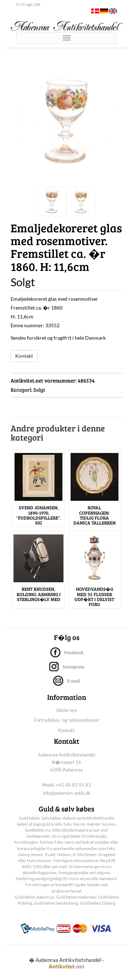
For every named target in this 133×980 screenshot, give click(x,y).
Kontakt (24, 356)
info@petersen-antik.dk (67, 793)
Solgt (39, 390)
